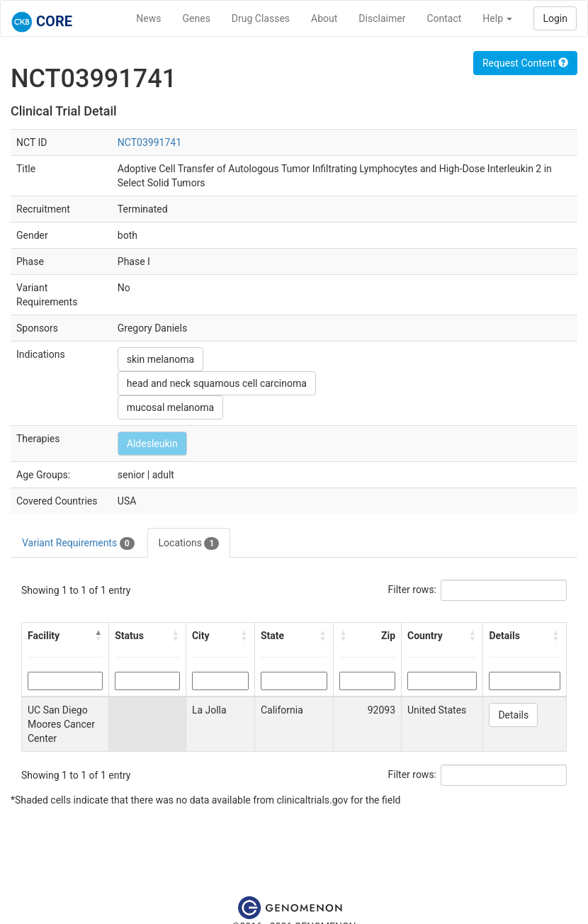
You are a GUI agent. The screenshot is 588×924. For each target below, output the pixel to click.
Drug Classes (261, 18)
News (148, 18)
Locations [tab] (189, 543)
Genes (197, 18)
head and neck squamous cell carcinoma (217, 383)
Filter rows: (413, 590)
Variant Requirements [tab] (78, 543)
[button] (98, 636)
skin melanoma (160, 359)
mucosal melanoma (170, 407)
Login (555, 18)
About (324, 18)
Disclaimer (382, 18)
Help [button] (497, 18)
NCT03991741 (149, 142)
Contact (444, 18)
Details (513, 715)
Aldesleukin (152, 444)
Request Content (525, 63)
